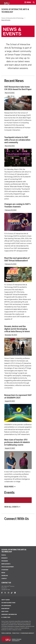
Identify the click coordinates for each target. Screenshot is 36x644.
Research (4, 558)
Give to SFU (5, 611)
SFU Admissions (6, 606)
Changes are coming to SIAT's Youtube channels (17, 205)
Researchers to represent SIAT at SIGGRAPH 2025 (18, 396)
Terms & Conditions (6, 633)
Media (3, 573)
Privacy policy (16, 633)
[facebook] (2, 593)
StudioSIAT (5, 570)
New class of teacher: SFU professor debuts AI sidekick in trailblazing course (17, 442)
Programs (5, 561)
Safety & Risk (6, 600)
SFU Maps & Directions (8, 603)
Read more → (10, 487)
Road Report (5, 609)
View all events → (12, 507)
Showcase (5, 576)
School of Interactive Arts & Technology (15, 11)
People (4, 555)
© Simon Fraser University (27, 633)
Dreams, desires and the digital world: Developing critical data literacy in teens (17, 329)
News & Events (6, 564)
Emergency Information (9, 614)
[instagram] (8, 593)
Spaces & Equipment (8, 567)
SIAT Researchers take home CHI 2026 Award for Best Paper (18, 88)
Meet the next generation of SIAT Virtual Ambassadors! (17, 259)
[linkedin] (15, 593)
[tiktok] (12, 593)
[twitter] (5, 593)
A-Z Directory (6, 617)
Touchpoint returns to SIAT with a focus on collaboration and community (17, 140)
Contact (4, 578)
